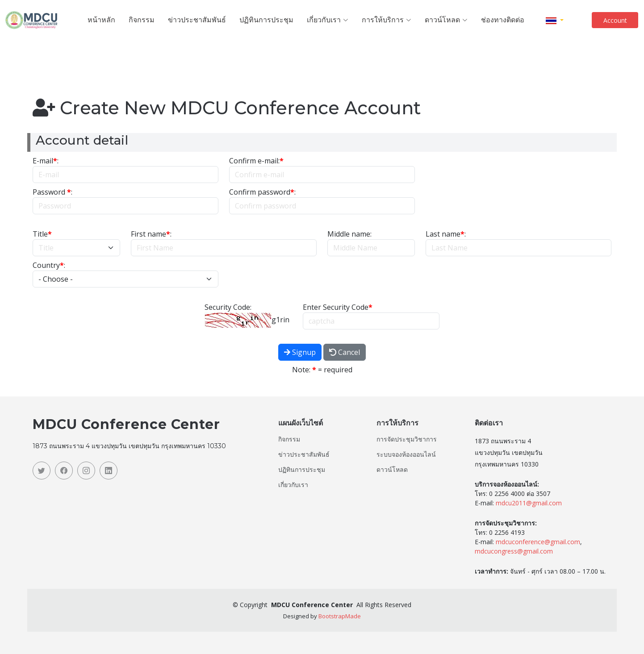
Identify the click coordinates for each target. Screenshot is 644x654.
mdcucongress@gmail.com (514, 551)
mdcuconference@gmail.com (538, 542)
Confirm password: (262, 192)
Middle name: (349, 234)
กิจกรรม (142, 20)
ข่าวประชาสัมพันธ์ (197, 20)
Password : (52, 192)
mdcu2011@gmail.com (529, 503)
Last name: (446, 234)
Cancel (345, 352)
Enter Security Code (338, 307)
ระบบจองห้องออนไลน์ (406, 454)
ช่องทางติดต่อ (503, 20)
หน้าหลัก (101, 20)
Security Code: (228, 307)
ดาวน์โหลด (392, 470)
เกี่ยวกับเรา (293, 485)
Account (615, 20)
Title (42, 234)
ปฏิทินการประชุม (266, 20)
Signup (300, 352)
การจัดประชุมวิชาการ (407, 439)
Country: (49, 265)
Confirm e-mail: (256, 161)
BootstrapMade (340, 616)
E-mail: (46, 161)
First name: (151, 234)
